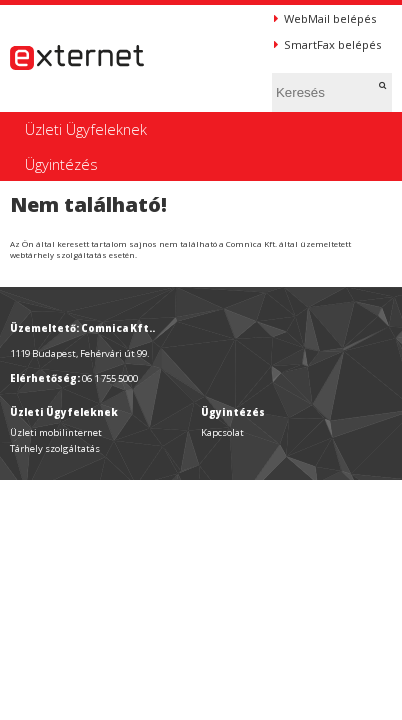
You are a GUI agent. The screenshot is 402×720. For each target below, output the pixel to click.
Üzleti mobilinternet (56, 432)
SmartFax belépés (327, 44)
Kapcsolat (222, 432)
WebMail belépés (325, 18)
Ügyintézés (61, 164)
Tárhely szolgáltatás (55, 448)
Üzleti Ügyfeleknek (86, 129)
